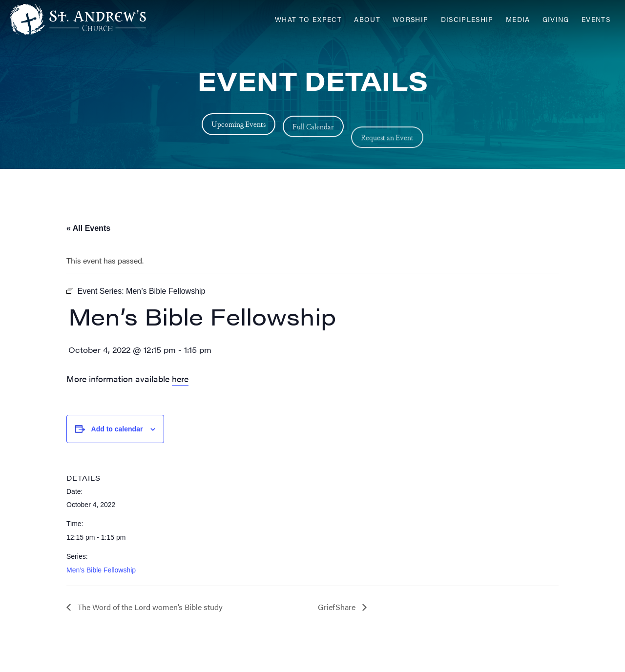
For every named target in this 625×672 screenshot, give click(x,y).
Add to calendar (117, 429)
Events (596, 19)
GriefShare (338, 607)
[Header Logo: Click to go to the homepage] (88, 20)
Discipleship (467, 19)
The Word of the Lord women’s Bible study (149, 607)
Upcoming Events (239, 127)
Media (518, 19)
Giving (556, 19)
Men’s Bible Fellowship (101, 570)
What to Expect (308, 19)
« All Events (88, 228)
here (180, 378)
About (367, 19)
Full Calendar (313, 140)
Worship (411, 19)
